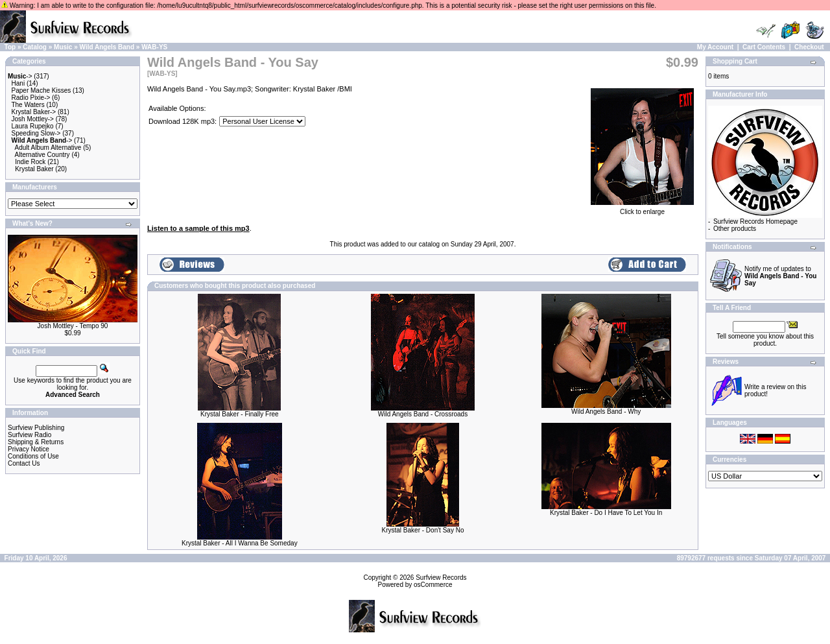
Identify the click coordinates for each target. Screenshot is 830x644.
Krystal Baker (34, 169)
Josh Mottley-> (33, 119)
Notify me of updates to (780, 276)
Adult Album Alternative (48, 148)
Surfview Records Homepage (755, 221)
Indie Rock (30, 162)
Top (10, 47)
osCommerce (433, 585)
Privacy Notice (29, 449)
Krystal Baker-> (34, 112)
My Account (715, 47)
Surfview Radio (30, 435)
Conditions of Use (33, 456)
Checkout (809, 47)
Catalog (35, 47)
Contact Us (24, 463)
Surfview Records (441, 578)
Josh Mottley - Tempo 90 (73, 326)
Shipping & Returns (36, 442)
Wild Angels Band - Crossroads (423, 414)
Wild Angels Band (107, 47)
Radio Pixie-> (31, 98)
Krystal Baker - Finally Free (240, 414)
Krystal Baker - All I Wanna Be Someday (240, 543)
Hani (18, 83)
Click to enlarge (642, 209)
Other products (735, 229)
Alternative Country (42, 155)
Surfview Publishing (36, 428)
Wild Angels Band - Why (606, 411)
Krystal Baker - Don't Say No (423, 530)
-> (20, 76)
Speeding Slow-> (36, 133)
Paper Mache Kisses (41, 90)
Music (63, 47)
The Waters (28, 105)
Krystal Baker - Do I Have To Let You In (606, 513)
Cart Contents (764, 47)
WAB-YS (154, 47)
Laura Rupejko (33, 126)
